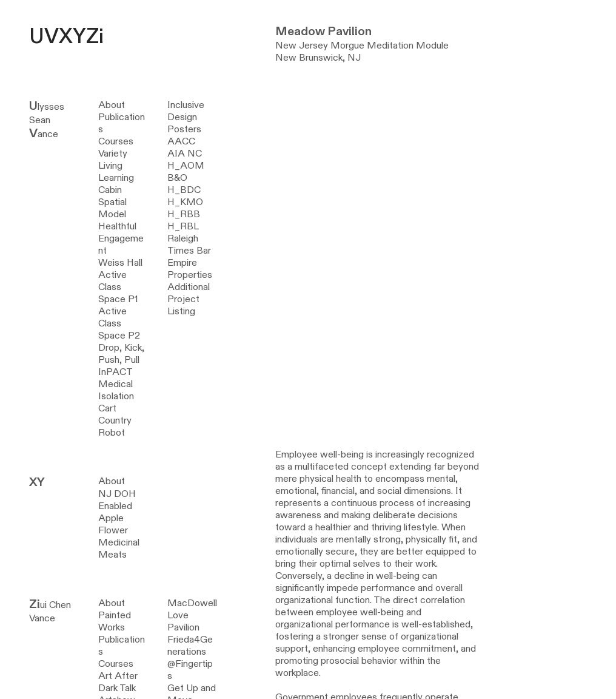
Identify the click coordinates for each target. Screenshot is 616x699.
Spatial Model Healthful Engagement (121, 226)
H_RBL (183, 226)
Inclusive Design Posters (186, 117)
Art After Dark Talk (118, 682)
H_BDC (184, 190)
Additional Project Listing (189, 299)
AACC (181, 141)
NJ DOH (117, 494)
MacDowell (192, 603)
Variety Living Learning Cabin (116, 172)
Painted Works (115, 621)
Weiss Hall (120, 263)
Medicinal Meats (119, 549)
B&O (177, 178)
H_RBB (184, 214)
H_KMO (185, 202)
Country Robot (115, 427)
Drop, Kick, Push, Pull (121, 354)
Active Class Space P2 (119, 323)
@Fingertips (190, 670)
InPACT (115, 372)
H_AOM (186, 166)
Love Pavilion (183, 621)
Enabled (115, 506)
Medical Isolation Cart (116, 396)
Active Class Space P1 (118, 287)
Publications (122, 123)
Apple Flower (113, 524)
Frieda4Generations (190, 646)
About (112, 105)
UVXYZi (66, 37)
